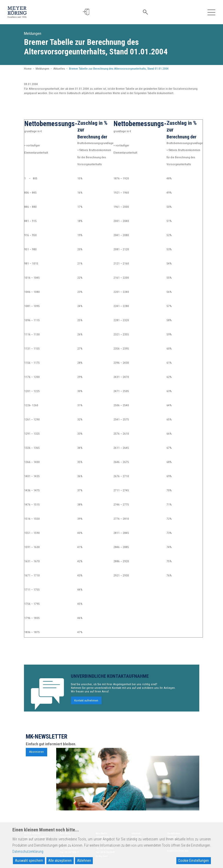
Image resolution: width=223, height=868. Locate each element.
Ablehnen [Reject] (84, 861)
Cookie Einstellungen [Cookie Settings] (193, 861)
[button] (89, 12)
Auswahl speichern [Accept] (29, 861)
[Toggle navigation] (212, 12)
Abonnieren (36, 754)
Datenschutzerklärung (28, 852)
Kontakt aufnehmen (86, 702)
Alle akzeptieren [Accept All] (60, 861)
